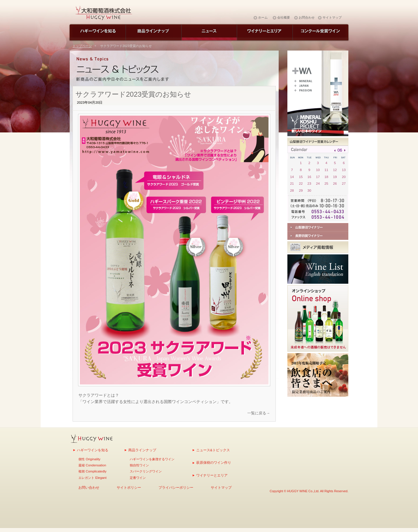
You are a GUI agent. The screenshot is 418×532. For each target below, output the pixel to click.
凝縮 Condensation (92, 465)
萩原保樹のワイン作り (214, 462)
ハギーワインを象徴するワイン (152, 459)
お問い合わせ (89, 487)
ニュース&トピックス (213, 450)
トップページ (82, 46)
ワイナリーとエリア (212, 475)
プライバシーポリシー (176, 487)
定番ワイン (138, 478)
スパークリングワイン (146, 471)
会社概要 (284, 17)
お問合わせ (307, 17)
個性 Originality (89, 459)
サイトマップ (332, 17)
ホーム (263, 17)
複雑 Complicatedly (92, 471)
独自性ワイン (139, 465)
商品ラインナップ (142, 450)
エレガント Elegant (92, 478)
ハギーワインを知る (93, 450)
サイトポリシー (129, 487)
